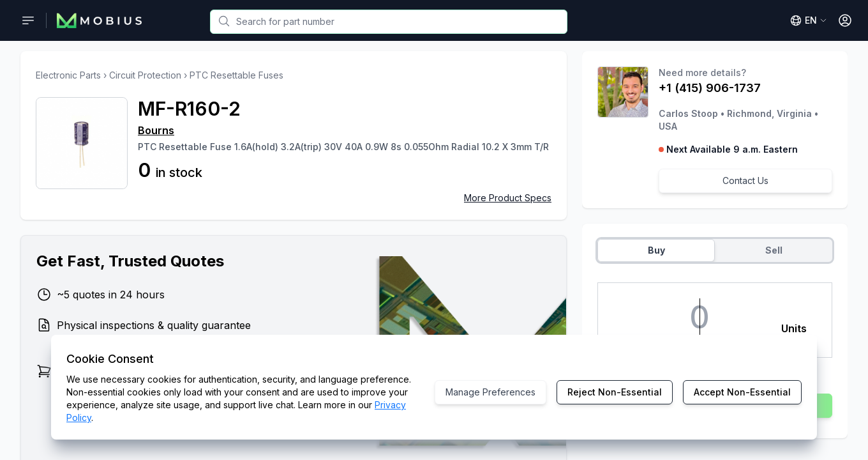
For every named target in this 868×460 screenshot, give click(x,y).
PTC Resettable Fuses (236, 75)
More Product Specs (508, 198)
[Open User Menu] (845, 20)
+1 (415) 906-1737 (710, 88)
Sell (774, 250)
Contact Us (745, 180)
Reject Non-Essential (615, 392)
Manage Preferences (490, 392)
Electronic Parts (68, 75)
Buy (656, 250)
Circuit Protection (145, 75)
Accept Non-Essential (742, 392)
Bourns (156, 130)
